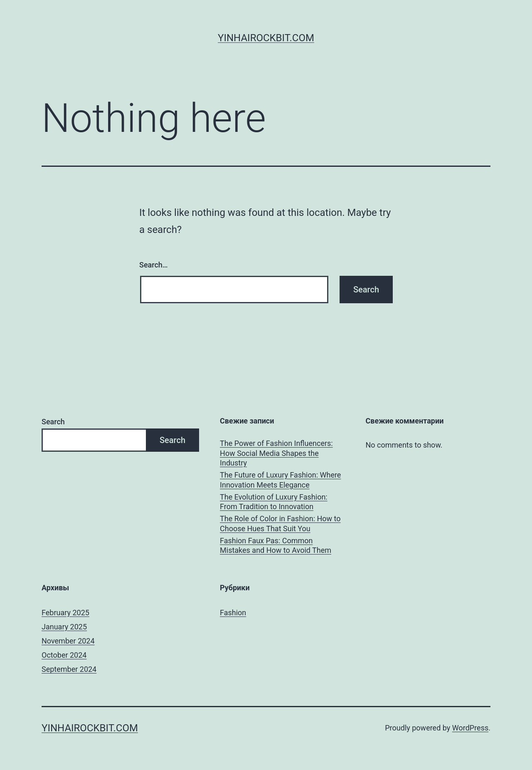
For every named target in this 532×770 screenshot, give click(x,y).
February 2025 (65, 613)
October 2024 (64, 655)
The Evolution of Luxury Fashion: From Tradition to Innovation (274, 502)
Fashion (233, 613)
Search (53, 422)
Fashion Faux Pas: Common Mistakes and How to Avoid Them (276, 545)
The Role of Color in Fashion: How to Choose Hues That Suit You (280, 523)
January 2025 (64, 627)
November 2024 (68, 641)
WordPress (470, 728)
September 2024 (69, 669)
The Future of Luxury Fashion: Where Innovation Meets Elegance (280, 480)
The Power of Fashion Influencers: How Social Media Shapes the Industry (276, 453)
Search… (154, 265)
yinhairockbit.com (266, 38)
